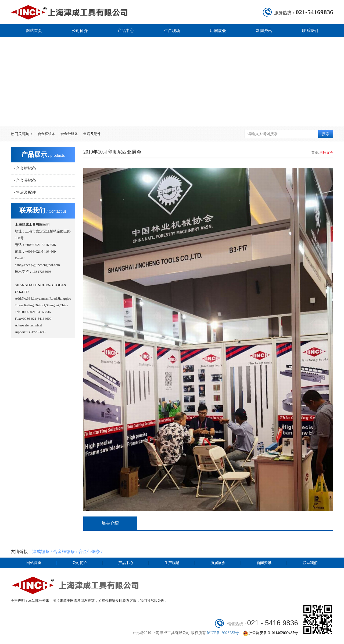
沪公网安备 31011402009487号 (270, 633)
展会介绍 (110, 523)
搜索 (326, 134)
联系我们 (310, 31)
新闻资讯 (264, 31)
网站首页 (34, 31)
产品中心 (126, 31)
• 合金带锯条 (25, 180)
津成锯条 (41, 552)
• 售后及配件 (25, 192)
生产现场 (172, 31)
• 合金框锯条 (25, 168)
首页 (315, 153)
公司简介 (80, 31)
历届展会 (218, 31)
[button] (168, 117)
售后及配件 (92, 134)
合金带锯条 (69, 134)
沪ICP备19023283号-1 (225, 633)
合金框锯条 (46, 134)
